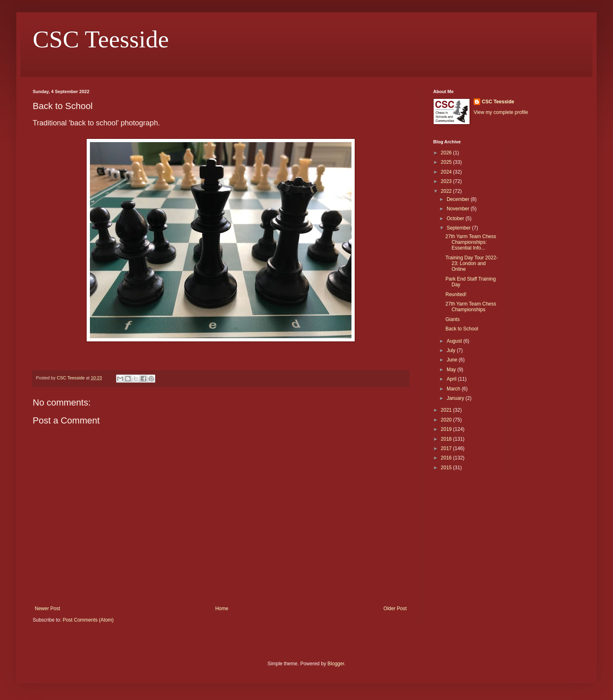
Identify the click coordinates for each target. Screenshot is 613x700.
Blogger (336, 664)
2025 (447, 162)
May (452, 370)
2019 (447, 429)
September (459, 228)
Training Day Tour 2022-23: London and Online (472, 264)
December (459, 199)
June (453, 360)
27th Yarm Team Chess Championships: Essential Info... (471, 242)
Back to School (462, 329)
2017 (447, 448)
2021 (447, 410)
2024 (447, 172)
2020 (447, 420)
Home (222, 609)
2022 (447, 191)
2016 (447, 458)
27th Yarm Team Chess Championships (471, 307)
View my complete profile (501, 112)
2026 (447, 153)
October (456, 218)
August (455, 341)
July (452, 350)
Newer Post (47, 609)
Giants (453, 319)
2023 (447, 181)
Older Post (395, 609)
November (459, 209)
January (456, 398)
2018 (447, 439)
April (452, 379)
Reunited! (456, 294)
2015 (447, 468)
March (454, 389)
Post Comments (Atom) (88, 620)
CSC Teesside (101, 39)
